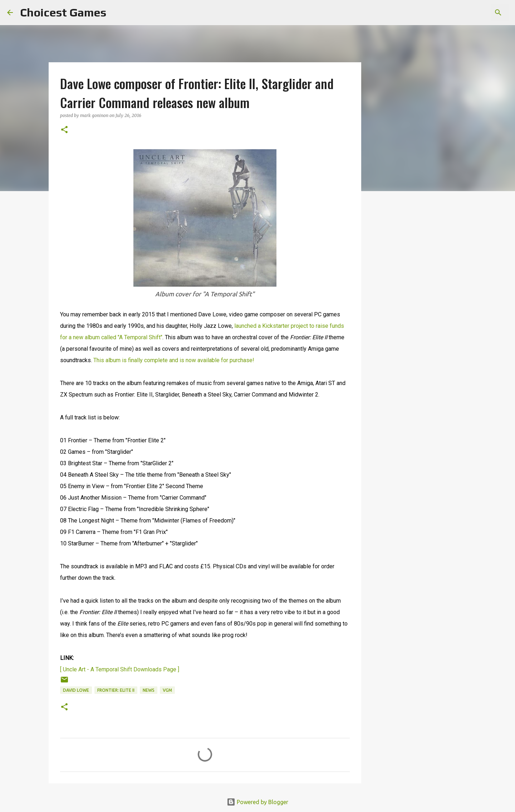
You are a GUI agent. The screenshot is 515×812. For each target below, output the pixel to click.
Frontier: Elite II (116, 690)
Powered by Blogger (257, 802)
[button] (64, 130)
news (149, 690)
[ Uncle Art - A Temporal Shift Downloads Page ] (120, 669)
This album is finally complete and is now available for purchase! (174, 360)
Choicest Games (63, 12)
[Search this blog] (472, 13)
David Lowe (76, 690)
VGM (167, 690)
